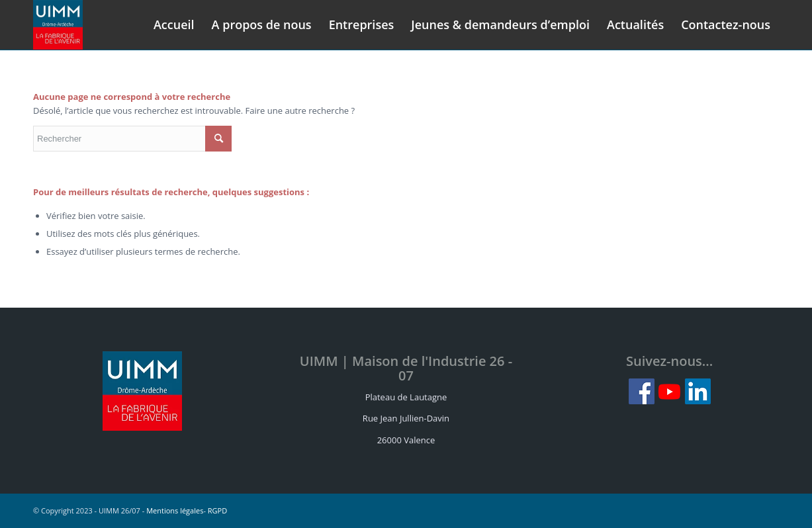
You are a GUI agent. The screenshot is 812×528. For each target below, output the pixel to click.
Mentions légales (175, 510)
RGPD (217, 510)
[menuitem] (174, 25)
